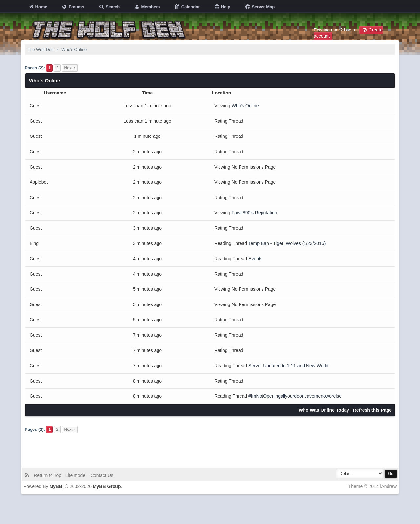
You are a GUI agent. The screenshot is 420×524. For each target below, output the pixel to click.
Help (222, 7)
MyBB (56, 486)
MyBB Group (107, 486)
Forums (73, 7)
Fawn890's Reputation (254, 213)
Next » (70, 68)
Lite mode (77, 475)
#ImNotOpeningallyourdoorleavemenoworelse (295, 396)
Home (38, 7)
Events (255, 259)
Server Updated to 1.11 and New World (288, 366)
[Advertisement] (210, 449)
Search (109, 7)
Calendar (187, 7)
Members (147, 7)
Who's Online (245, 106)
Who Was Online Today (324, 410)
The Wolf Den (41, 49)
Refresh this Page (372, 410)
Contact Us (101, 475)
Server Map (260, 7)
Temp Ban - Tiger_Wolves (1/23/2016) (287, 243)
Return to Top (49, 475)
